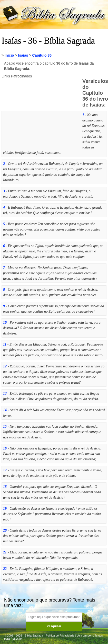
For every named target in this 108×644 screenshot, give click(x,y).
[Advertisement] (40, 113)
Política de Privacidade (60, 636)
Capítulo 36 (42, 55)
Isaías (23, 55)
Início (9, 55)
